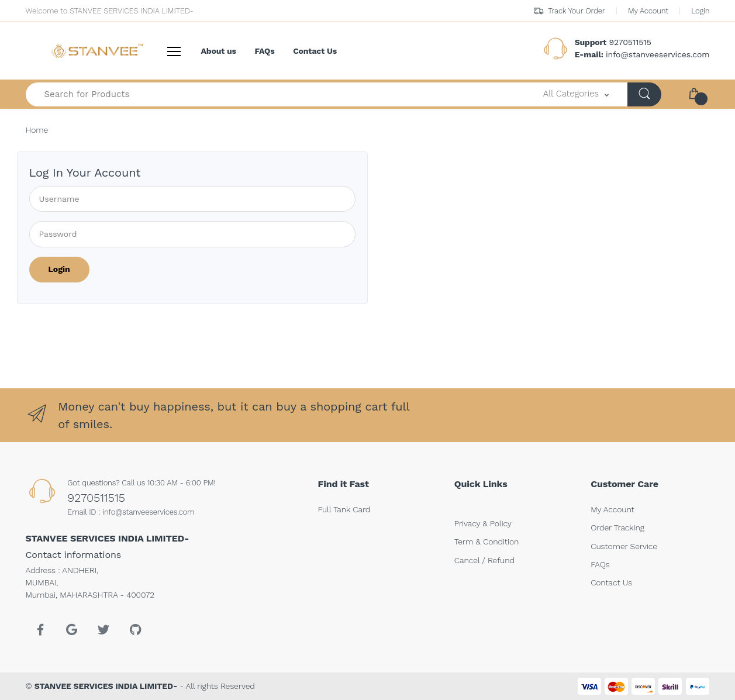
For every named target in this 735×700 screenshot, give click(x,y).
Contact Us (315, 51)
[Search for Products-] (275, 94)
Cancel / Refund (484, 560)
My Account (648, 11)
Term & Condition (486, 542)
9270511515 (96, 498)
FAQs (265, 51)
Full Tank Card (344, 509)
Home (37, 130)
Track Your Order (569, 11)
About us (219, 51)
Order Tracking (617, 527)
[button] (576, 94)
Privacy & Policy (483, 523)
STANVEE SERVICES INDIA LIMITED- (106, 686)
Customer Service (624, 546)
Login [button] (700, 11)
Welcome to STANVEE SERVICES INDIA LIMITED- (110, 11)
